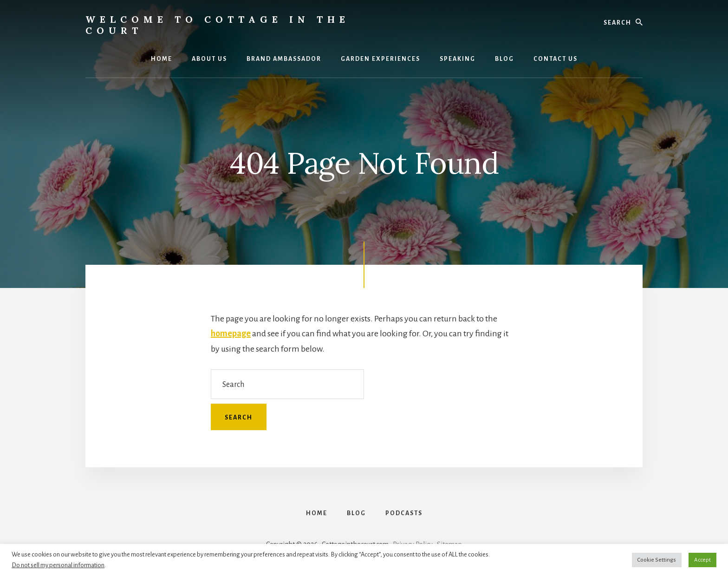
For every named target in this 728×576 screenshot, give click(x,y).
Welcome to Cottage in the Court (218, 25)
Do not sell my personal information (58, 565)
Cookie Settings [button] (657, 560)
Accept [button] (702, 560)
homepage (231, 334)
